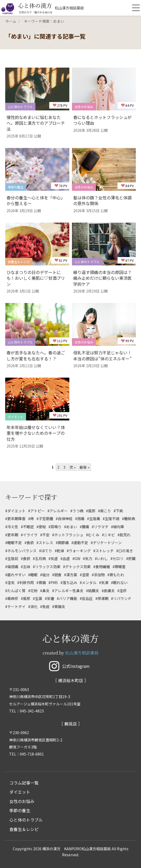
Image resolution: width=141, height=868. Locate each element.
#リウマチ (100, 527)
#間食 (57, 575)
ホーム (11, 21)
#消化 (33, 607)
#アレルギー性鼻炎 (68, 591)
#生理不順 (111, 519)
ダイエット (20, 792)
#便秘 (41, 527)
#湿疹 (122, 591)
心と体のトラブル (26, 820)
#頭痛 (80, 519)
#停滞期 (102, 598)
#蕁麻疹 (12, 598)
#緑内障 (118, 527)
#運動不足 (80, 543)
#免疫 (45, 607)
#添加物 (98, 575)
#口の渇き (125, 551)
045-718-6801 (32, 754)
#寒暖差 (119, 567)
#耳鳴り (55, 527)
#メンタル (88, 582)
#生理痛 (94, 519)
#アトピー (36, 511)
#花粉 (33, 591)
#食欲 (29, 543)
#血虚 (65, 558)
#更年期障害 (15, 519)
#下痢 (118, 511)
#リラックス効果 (47, 567)
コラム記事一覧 (24, 783)
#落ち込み (69, 582)
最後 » (84, 467)
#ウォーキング (79, 551)
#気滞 (104, 582)
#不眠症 (27, 527)
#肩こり (105, 511)
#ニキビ (108, 535)
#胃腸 (41, 582)
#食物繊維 (102, 567)
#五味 (26, 567)
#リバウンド (121, 598)
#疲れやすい (15, 575)
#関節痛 (62, 543)
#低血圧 (86, 598)
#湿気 (10, 582)
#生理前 (12, 558)
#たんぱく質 (15, 591)
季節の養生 (20, 810)
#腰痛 (84, 527)
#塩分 (45, 575)
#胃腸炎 (59, 607)
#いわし (101, 558)
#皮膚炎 (108, 591)
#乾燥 (59, 551)
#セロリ (117, 558)
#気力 (88, 558)
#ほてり (46, 551)
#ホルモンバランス (21, 551)
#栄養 (50, 598)
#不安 (45, 535)
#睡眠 (33, 575)
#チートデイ (15, 607)
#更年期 (12, 535)
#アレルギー (58, 511)
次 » (72, 467)
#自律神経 (64, 519)
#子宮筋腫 (45, 519)
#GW (76, 558)
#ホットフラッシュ (68, 535)
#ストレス (45, 543)
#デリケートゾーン (106, 543)
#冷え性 (12, 527)
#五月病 (39, 558)
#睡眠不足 (14, 543)
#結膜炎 (93, 591)
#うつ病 (77, 511)
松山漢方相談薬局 (82, 653)
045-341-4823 (32, 711)
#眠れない (119, 582)
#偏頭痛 (12, 567)
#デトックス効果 (77, 567)
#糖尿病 (128, 519)
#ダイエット (15, 511)
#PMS (53, 582)
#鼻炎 (45, 591)
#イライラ (29, 535)
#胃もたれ (116, 575)
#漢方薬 (71, 575)
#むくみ (93, 535)
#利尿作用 (26, 582)
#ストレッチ (103, 551)
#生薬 (38, 598)
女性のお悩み (22, 801)
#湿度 (84, 575)
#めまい (71, 527)
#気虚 (53, 558)
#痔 (31, 519)
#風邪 (91, 511)
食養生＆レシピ (24, 829)
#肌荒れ (124, 535)
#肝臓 (131, 558)
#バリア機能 (67, 598)
